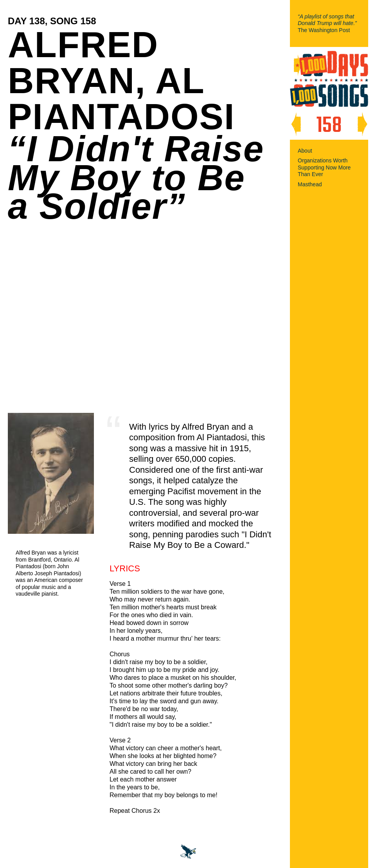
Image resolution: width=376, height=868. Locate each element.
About (305, 151)
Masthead (310, 184)
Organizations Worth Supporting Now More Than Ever (324, 167)
